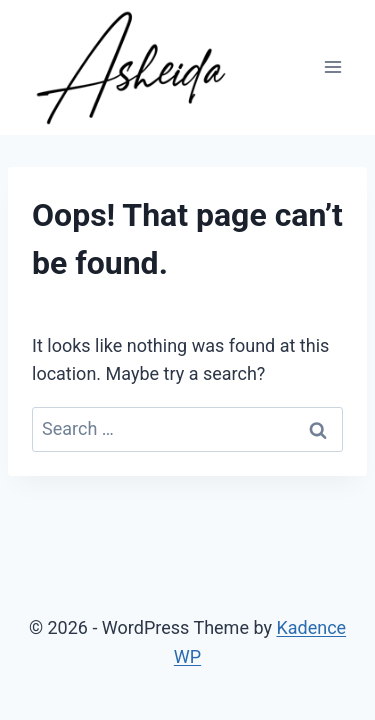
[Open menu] (332, 67)
